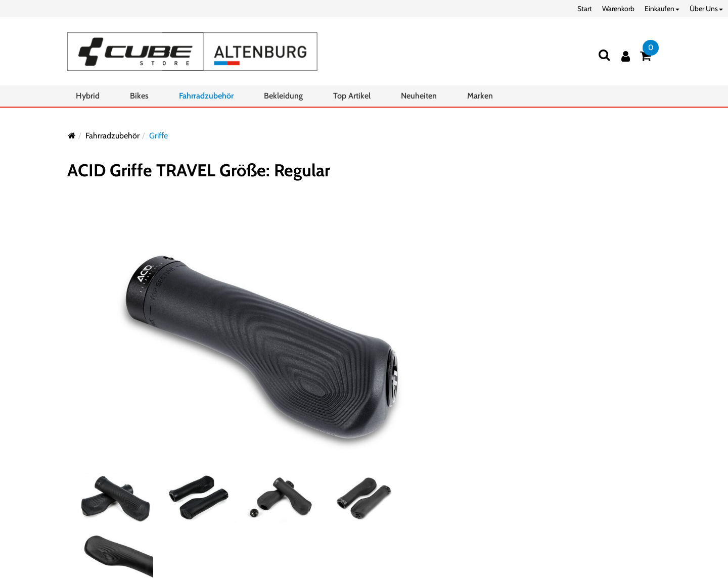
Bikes (139, 96)
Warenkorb (618, 9)
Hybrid (88, 96)
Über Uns (706, 9)
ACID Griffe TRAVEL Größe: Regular (199, 170)
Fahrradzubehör (206, 96)
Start (585, 9)
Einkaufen (662, 9)
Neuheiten (419, 96)
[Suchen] (604, 55)
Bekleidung (283, 96)
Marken (480, 96)
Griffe (158, 136)
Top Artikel (352, 96)
